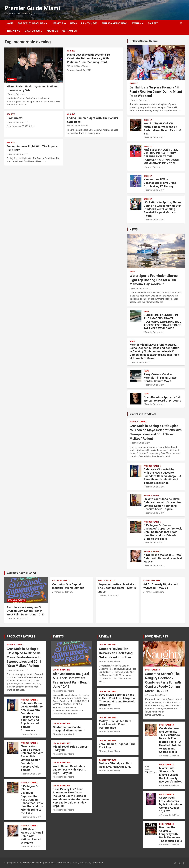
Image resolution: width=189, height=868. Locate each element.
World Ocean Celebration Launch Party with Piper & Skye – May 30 (69, 770)
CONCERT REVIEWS (107, 645)
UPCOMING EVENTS (16, 600)
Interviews (13, 31)
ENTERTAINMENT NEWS (115, 23)
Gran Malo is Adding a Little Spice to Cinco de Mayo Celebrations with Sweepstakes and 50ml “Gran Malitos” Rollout (24, 657)
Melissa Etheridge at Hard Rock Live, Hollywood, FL (116, 765)
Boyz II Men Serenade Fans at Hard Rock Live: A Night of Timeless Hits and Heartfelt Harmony (117, 700)
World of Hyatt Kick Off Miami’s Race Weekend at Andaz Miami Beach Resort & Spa (162, 128)
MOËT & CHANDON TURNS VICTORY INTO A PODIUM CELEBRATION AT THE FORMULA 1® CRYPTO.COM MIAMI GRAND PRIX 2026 (162, 157)
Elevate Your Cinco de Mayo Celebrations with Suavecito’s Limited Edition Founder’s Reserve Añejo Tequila (163, 504)
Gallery (12, 79)
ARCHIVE (71, 51)
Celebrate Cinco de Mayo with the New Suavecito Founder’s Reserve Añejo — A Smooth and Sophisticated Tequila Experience (162, 476)
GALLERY (153, 23)
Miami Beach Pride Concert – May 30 (71, 748)
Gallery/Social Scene (144, 41)
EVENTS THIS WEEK (106, 581)
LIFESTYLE (58, 23)
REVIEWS (105, 636)
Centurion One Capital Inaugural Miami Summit (68, 586)
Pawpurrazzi (15, 118)
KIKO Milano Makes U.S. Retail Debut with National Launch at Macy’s (163, 558)
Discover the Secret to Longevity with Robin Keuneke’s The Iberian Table (171, 834)
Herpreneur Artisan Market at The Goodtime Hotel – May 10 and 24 (117, 588)
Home (10, 23)
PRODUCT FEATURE (138, 422)
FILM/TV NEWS (89, 23)
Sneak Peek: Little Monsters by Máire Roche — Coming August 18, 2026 (171, 804)
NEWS (74, 23)
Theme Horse (62, 863)
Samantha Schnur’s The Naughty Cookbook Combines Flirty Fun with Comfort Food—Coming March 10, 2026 (163, 682)
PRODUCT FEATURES (21, 636)
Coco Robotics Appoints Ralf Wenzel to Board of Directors (162, 399)
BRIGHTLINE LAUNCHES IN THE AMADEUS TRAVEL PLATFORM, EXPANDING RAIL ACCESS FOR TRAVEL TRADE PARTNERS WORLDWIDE (162, 322)
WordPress (97, 863)
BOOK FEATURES (157, 636)
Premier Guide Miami (32, 8)
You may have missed (21, 573)
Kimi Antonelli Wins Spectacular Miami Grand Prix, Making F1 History (160, 183)
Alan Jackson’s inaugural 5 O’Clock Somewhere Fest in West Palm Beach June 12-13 (26, 611)
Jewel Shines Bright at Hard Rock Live (117, 746)
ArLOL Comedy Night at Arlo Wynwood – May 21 (161, 586)
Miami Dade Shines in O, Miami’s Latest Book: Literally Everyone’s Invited (171, 775)
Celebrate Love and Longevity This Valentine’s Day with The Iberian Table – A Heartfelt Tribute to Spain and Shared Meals (170, 740)
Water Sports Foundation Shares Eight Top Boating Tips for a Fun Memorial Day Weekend (154, 280)
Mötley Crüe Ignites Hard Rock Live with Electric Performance (115, 724)
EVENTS (136, 23)
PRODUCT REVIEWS (143, 414)
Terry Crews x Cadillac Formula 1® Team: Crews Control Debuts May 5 (160, 378)
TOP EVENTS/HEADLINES (31, 23)
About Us (52, 31)
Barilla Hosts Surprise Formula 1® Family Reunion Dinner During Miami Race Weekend (156, 92)
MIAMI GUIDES (32, 31)
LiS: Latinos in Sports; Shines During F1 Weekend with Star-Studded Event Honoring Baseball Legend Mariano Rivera (163, 209)
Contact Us (70, 31)
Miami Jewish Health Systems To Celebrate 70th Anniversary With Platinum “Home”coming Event (88, 58)
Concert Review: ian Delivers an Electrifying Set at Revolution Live (116, 653)
